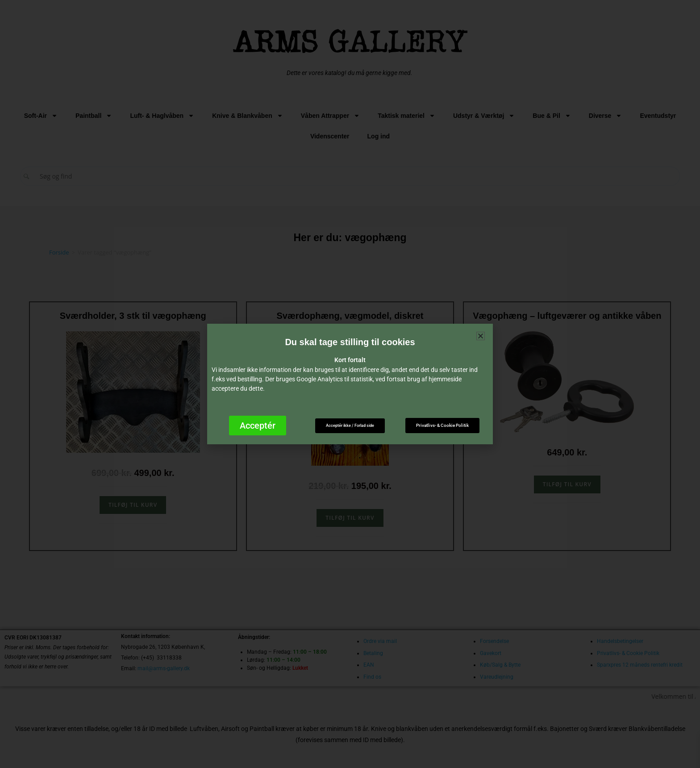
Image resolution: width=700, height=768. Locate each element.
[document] (350, 384)
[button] (481, 336)
